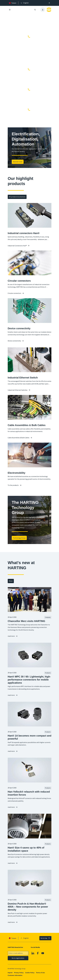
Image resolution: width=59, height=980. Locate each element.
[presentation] (24, 3)
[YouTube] (43, 953)
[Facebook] (38, 953)
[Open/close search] (35, 10)
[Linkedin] (33, 953)
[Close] (49, 3)
